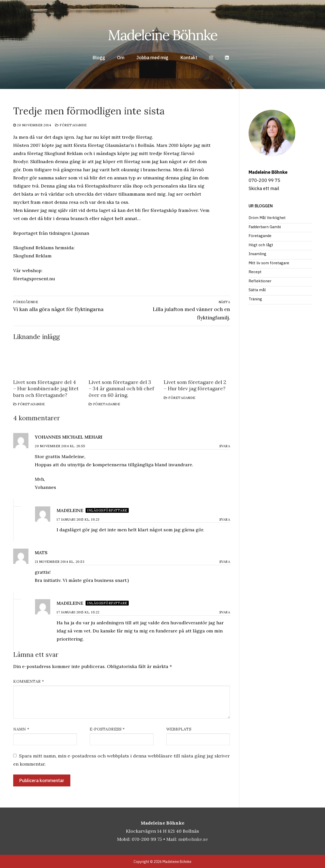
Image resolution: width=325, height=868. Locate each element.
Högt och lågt (261, 245)
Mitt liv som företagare (269, 263)
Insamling (257, 254)
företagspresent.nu (34, 279)
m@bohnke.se (193, 839)
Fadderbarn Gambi (265, 227)
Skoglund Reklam (32, 256)
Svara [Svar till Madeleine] (225, 520)
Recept (255, 272)
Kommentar (29, 681)
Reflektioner (260, 281)
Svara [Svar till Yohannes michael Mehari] (225, 446)
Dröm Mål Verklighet (267, 218)
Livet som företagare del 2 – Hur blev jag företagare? (195, 385)
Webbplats (179, 729)
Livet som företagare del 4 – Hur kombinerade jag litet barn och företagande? (46, 389)
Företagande (71, 125)
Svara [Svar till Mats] (225, 562)
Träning (255, 299)
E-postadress (107, 729)
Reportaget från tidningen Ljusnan (51, 233)
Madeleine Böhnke (162, 35)
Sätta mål (257, 290)
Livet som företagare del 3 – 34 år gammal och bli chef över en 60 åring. (121, 389)
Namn (21, 729)
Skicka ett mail (264, 188)
